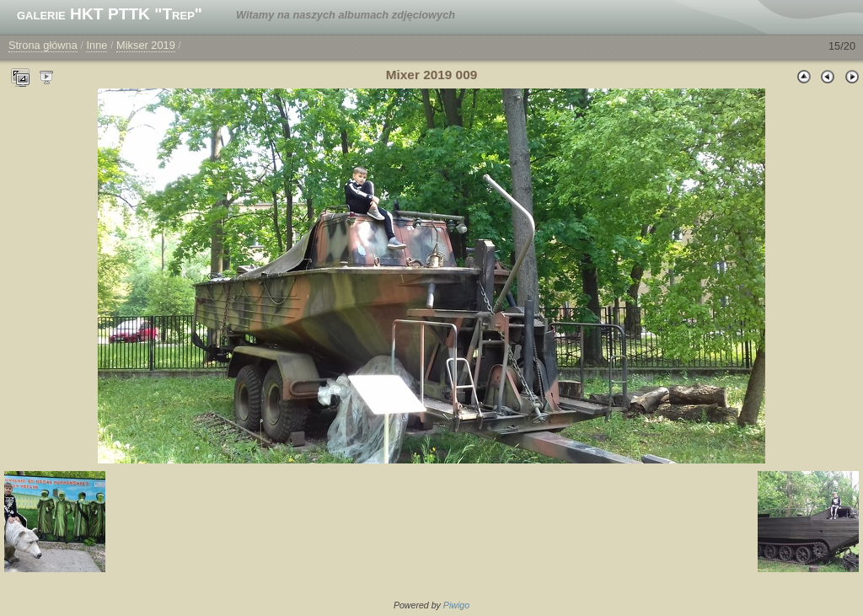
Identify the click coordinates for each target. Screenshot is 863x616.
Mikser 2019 (146, 45)
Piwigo (456, 605)
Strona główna (43, 45)
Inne (96, 45)
